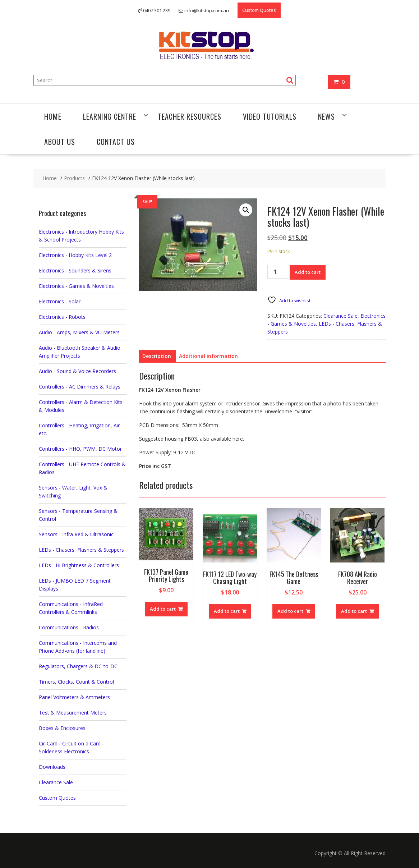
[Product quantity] (278, 272)
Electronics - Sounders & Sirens (75, 270)
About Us (60, 142)
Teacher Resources (190, 116)
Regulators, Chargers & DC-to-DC (78, 666)
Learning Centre (110, 116)
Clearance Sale (340, 316)
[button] (246, 210)
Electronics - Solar (60, 301)
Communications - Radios (69, 627)
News (326, 116)
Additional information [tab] (208, 356)
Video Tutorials (270, 116)
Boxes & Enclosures (62, 728)
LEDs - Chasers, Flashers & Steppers (81, 550)
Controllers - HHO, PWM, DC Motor (80, 449)
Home (53, 116)
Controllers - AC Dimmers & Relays (80, 387)
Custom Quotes (259, 10)
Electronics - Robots (62, 317)
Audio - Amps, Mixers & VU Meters (79, 332)
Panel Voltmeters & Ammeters (74, 697)
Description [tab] (157, 356)
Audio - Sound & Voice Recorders (77, 371)
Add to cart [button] (163, 609)
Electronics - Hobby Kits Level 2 (75, 255)
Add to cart (308, 272)
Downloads (52, 767)
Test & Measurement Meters (73, 713)
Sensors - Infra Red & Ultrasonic (76, 534)
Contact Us (116, 142)
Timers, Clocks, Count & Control (76, 682)
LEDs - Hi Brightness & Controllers (79, 565)
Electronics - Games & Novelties (76, 286)
